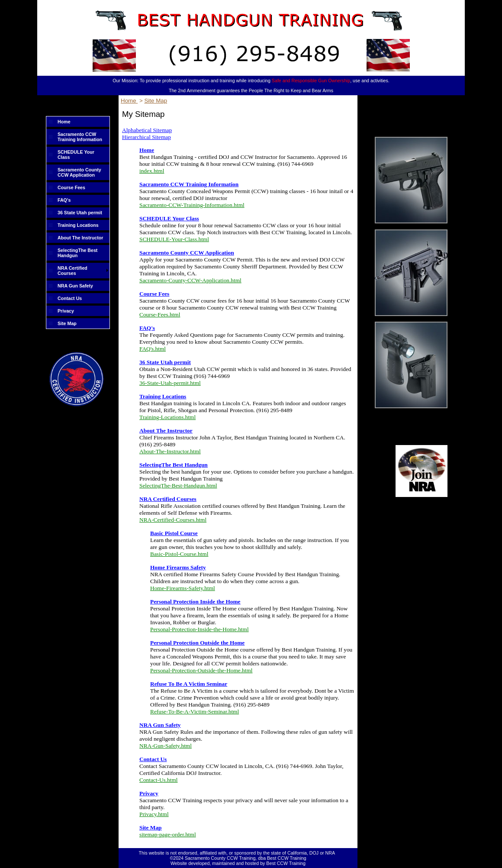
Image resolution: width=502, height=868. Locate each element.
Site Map (67, 323)
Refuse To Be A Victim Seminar (189, 684)
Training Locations (78, 225)
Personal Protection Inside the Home (195, 602)
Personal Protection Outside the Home (197, 643)
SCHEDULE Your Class (76, 155)
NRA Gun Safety (75, 286)
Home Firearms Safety (178, 567)
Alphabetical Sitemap (147, 130)
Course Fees (71, 187)
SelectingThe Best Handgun (77, 253)
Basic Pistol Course (174, 533)
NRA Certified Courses (72, 271)
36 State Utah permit (80, 213)
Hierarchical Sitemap (146, 137)
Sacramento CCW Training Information (80, 137)
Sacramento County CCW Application (79, 172)
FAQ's (64, 200)
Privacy (66, 311)
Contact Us (70, 298)
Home (64, 122)
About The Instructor (80, 238)
